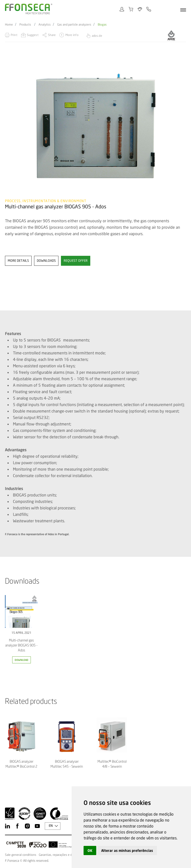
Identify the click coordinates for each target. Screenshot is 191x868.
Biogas (102, 25)
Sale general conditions (21, 855)
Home (9, 25)
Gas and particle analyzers (74, 25)
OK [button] (90, 850)
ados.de (97, 36)
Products (25, 25)
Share (52, 35)
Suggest (33, 35)
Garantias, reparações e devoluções (62, 855)
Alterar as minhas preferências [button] (127, 850)
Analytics (45, 25)
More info (72, 35)
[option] (95, 127)
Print (14, 35)
